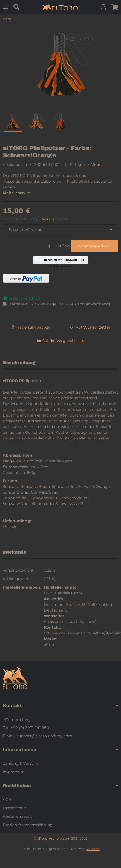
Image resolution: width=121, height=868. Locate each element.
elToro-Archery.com (54, 838)
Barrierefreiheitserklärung (28, 825)
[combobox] (61, 230)
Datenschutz (15, 808)
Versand (48, 219)
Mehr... (97, 164)
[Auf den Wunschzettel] (87, 39)
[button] (103, 7)
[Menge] (29, 246)
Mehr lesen (16, 193)
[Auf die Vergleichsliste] (72, 39)
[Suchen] (16, 7)
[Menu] (5, 7)
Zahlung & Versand (21, 763)
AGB (7, 799)
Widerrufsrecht (17, 816)
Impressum (14, 772)
